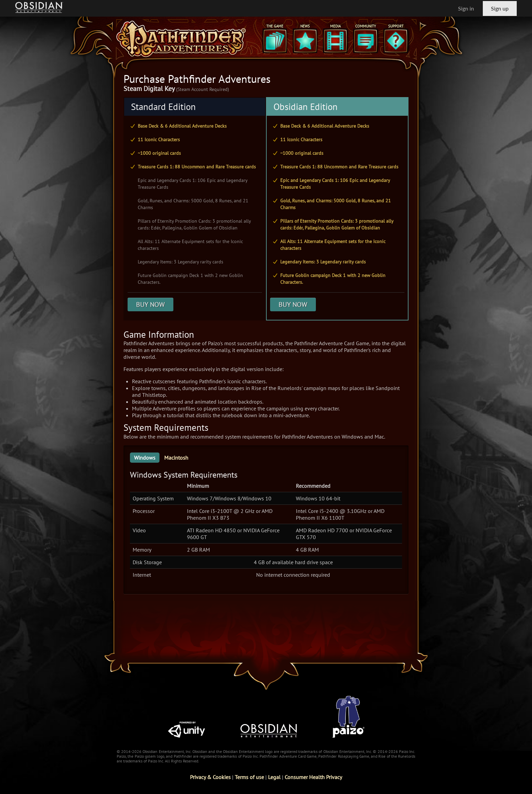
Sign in (466, 8)
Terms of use (249, 777)
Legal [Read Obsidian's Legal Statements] (274, 777)
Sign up (500, 8)
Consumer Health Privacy (313, 777)
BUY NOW (150, 304)
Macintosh (176, 458)
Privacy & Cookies (210, 777)
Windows (145, 458)
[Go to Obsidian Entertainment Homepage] (39, 8)
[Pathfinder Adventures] (181, 39)
